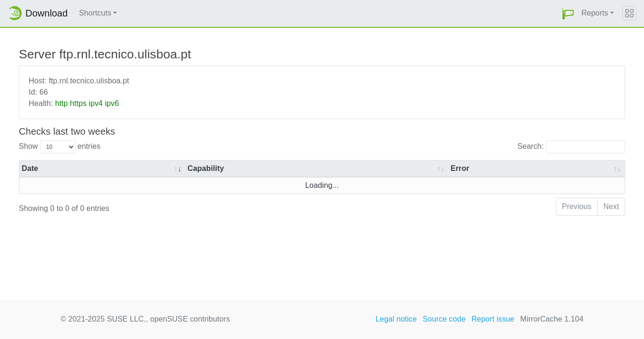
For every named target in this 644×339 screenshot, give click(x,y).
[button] (568, 13)
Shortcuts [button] (95, 13)
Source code (444, 319)
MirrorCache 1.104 (552, 319)
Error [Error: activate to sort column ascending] (460, 168)
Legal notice (396, 319)
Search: (571, 147)
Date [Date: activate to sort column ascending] (30, 168)
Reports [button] (595, 13)
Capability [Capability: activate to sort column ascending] (206, 168)
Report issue (493, 319)
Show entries (60, 147)
